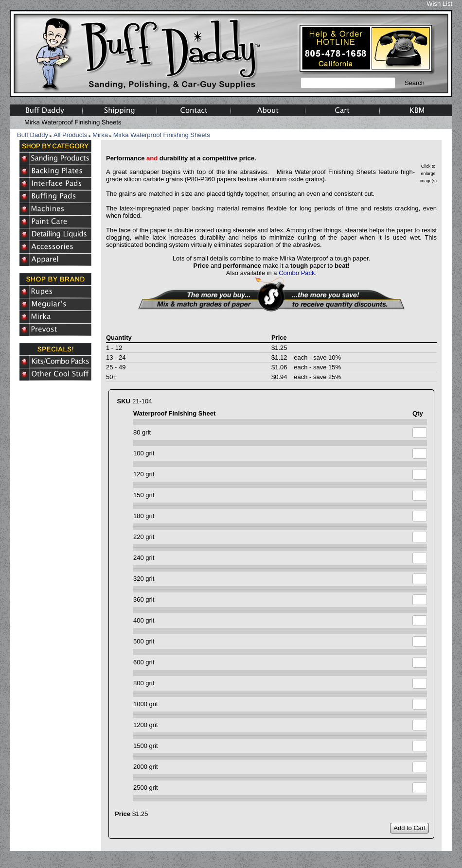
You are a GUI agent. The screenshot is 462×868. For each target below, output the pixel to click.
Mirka (100, 135)
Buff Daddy (33, 135)
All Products (70, 135)
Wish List (439, 4)
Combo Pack (297, 273)
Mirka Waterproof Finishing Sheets (162, 135)
